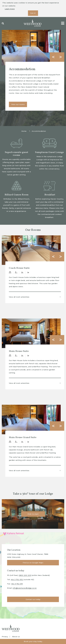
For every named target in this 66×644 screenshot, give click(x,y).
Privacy (5, 637)
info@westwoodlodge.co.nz (25, 588)
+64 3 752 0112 (17, 580)
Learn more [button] (10, 9)
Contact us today (33, 599)
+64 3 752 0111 (17, 584)
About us (16, 637)
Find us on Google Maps (33, 563)
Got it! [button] (33, 13)
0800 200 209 (25, 575)
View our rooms (18, 104)
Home (24, 131)
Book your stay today (33, 641)
